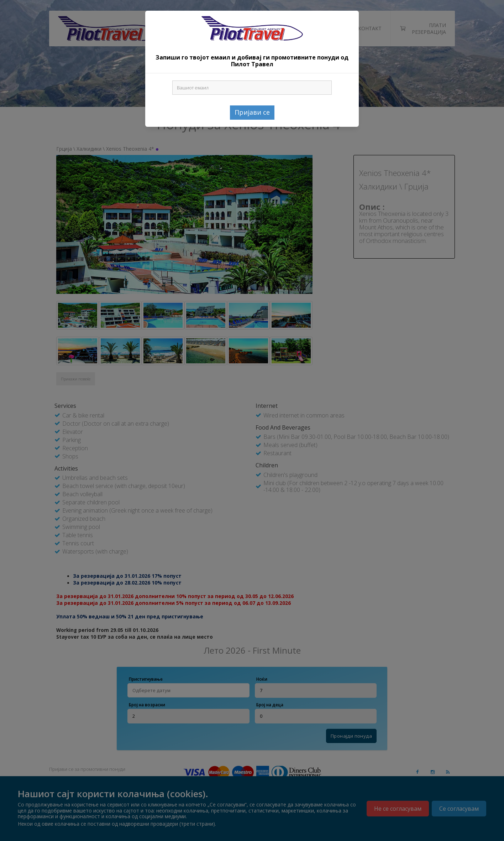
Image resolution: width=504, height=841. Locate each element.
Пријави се (252, 112)
